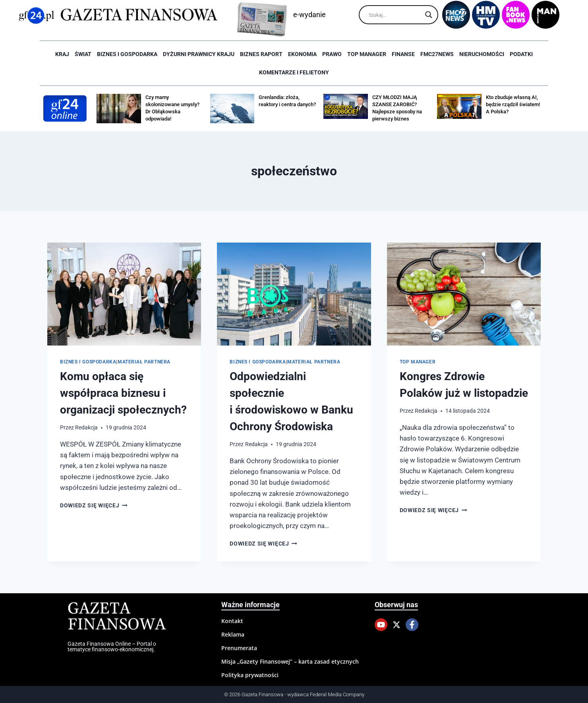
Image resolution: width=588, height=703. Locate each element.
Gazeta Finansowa (117, 617)
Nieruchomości (482, 54)
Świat (83, 54)
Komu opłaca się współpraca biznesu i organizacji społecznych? (123, 393)
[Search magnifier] (429, 15)
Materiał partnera (144, 362)
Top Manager (367, 54)
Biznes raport (261, 54)
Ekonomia (302, 54)
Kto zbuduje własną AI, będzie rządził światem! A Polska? (513, 104)
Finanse (403, 54)
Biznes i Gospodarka (127, 54)
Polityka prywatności (250, 675)
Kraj (62, 54)
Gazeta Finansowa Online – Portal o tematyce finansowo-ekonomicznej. (112, 647)
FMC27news (437, 54)
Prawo (332, 54)
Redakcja (86, 427)
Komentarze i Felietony (294, 72)
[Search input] (395, 15)
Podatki (521, 54)
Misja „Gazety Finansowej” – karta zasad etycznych (290, 661)
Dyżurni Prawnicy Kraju (199, 54)
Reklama (233, 634)
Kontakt (232, 621)
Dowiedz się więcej (94, 505)
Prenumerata (239, 648)
